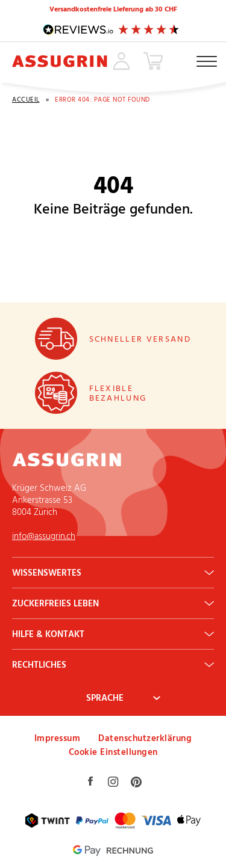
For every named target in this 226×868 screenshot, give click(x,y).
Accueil (26, 100)
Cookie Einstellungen (113, 752)
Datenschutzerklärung (145, 738)
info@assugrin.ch (44, 536)
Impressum (58, 738)
